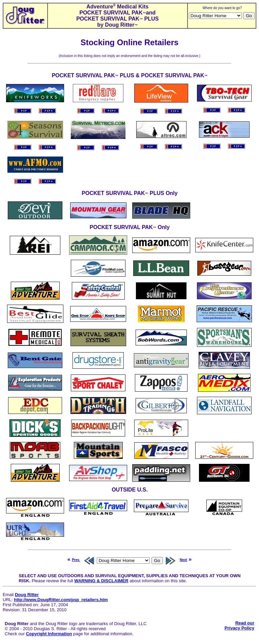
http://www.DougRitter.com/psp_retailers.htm (61, 600)
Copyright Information (49, 634)
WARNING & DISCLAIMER (101, 581)
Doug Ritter (27, 595)
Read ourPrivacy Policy (239, 625)
